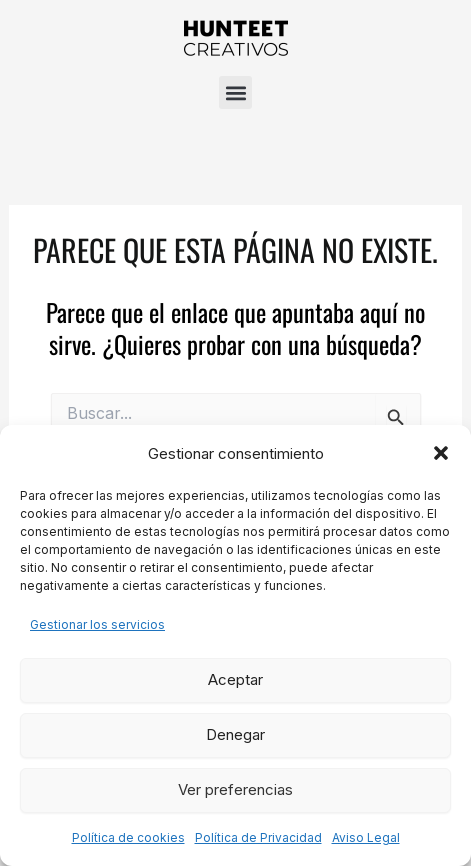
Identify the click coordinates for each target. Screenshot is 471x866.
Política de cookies (128, 837)
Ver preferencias (235, 789)
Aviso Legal (366, 837)
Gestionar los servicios (97, 624)
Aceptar (235, 679)
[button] (441, 453)
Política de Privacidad (258, 837)
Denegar (235, 734)
